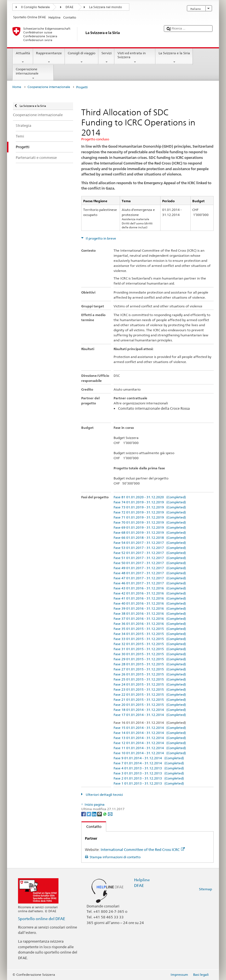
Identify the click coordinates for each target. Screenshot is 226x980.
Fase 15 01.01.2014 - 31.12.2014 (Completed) (150, 728)
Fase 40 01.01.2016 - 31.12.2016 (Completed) (150, 603)
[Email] (110, 814)
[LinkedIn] (95, 814)
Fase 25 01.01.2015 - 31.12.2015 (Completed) (150, 679)
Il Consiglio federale (35, 7)
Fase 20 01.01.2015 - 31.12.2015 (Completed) (150, 705)
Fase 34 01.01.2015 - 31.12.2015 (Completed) (150, 634)
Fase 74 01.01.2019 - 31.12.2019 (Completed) (150, 502)
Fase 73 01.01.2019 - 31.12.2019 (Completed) (150, 507)
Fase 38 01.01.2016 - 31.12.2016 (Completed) (150, 613)
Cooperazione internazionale (33, 74)
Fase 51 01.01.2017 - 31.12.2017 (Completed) (150, 558)
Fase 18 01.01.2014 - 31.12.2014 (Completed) (150, 710)
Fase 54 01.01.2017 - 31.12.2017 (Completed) (150, 543)
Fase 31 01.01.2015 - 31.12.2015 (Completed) (150, 649)
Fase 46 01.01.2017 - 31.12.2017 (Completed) (150, 583)
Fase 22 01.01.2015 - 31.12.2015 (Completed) (150, 694)
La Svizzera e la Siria (174, 58)
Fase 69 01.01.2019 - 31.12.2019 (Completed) (150, 527)
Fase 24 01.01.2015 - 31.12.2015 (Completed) (150, 684)
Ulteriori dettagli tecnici (104, 795)
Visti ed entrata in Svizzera (135, 58)
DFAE (69, 7)
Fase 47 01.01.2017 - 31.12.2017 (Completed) (150, 578)
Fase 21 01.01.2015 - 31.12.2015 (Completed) (150, 699)
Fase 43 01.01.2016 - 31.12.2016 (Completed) (150, 588)
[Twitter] (89, 814)
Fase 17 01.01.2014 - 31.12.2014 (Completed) (150, 715)
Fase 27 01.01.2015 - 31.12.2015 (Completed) (150, 669)
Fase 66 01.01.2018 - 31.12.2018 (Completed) (150, 538)
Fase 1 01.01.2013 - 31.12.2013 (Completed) (149, 783)
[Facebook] (84, 814)
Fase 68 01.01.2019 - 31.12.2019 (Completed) (150, 532)
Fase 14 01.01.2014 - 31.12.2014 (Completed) (150, 733)
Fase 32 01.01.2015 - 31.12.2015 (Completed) (150, 644)
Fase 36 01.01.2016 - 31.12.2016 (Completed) (150, 624)
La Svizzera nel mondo (106, 7)
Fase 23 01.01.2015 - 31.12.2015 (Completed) (150, 689)
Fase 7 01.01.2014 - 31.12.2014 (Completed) (149, 763)
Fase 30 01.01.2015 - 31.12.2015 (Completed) (150, 654)
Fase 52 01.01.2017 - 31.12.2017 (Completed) (150, 553)
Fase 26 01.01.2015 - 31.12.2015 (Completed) (150, 674)
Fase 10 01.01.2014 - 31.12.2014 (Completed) (150, 753)
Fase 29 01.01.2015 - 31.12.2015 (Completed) (150, 659)
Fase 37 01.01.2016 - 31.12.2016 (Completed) (150, 619)
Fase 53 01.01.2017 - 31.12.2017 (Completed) (150, 548)
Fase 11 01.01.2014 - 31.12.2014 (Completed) (150, 748)
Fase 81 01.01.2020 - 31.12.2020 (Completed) (150, 497)
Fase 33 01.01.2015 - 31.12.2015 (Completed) (150, 639)
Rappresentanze (49, 58)
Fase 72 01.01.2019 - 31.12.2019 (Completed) (150, 512)
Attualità (23, 58)
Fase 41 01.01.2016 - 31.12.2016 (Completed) (150, 598)
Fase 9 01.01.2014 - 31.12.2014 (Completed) (149, 758)
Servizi (106, 58)
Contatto (91, 826)
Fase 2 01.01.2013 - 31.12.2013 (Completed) (149, 778)
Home (17, 87)
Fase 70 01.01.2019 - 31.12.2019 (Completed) (150, 522)
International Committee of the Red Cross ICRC (143, 850)
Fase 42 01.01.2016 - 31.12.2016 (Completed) (150, 593)
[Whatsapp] (105, 814)
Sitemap (205, 889)
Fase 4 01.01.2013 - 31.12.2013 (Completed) (149, 768)
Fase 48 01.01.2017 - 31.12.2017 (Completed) (150, 573)
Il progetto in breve (100, 238)
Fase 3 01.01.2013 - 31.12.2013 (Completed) (149, 773)
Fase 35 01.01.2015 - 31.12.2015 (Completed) (150, 629)
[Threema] (100, 814)
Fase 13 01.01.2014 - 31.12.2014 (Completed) (150, 738)
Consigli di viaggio (82, 58)
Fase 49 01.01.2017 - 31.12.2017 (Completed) (150, 568)
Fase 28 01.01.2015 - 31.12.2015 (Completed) (150, 664)
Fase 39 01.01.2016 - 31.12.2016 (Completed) (150, 608)
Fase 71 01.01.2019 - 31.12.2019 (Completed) (150, 517)
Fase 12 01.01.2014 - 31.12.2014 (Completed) (150, 743)
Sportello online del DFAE (42, 919)
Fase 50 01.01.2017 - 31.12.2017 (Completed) (150, 563)
